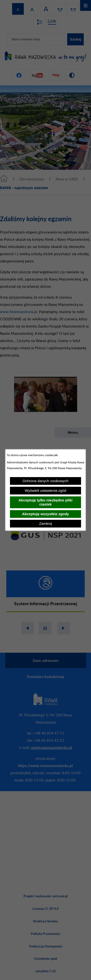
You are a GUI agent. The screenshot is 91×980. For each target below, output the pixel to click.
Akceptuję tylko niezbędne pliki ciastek (45, 502)
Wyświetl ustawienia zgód (45, 490)
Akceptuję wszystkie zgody (45, 514)
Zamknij (45, 524)
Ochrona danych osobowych (45, 481)
